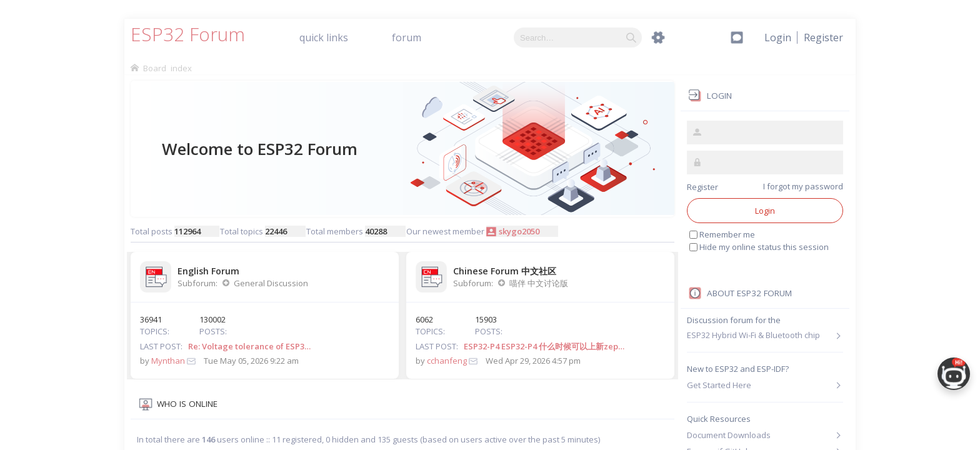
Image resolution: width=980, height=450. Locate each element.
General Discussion (271, 283)
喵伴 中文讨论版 (539, 283)
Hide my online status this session (764, 247)
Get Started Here (719, 385)
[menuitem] (823, 37)
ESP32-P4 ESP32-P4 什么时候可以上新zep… (544, 346)
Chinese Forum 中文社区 (505, 271)
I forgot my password (803, 186)
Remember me (727, 234)
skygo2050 (519, 231)
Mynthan (168, 361)
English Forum (208, 271)
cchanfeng (447, 361)
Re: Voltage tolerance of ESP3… (249, 346)
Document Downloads (729, 435)
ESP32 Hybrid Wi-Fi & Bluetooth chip (753, 335)
